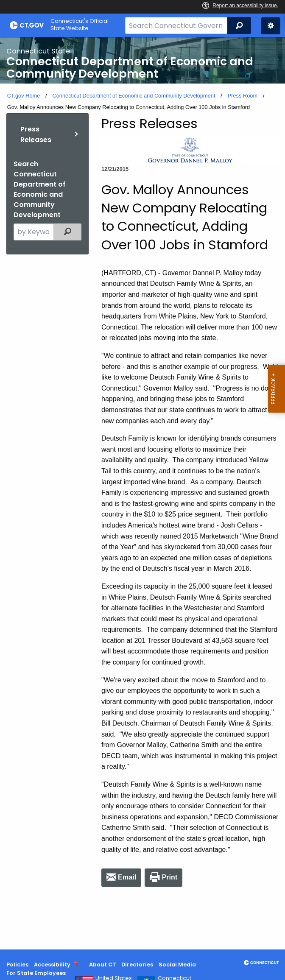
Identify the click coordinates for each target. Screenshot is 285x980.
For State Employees (36, 973)
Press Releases (36, 135)
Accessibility (52, 965)
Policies (17, 965)
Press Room (243, 96)
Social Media (177, 965)
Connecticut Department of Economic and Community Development (134, 96)
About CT (103, 965)
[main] (142, 493)
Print (169, 877)
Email (127, 877)
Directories (137, 965)
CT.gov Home (24, 96)
